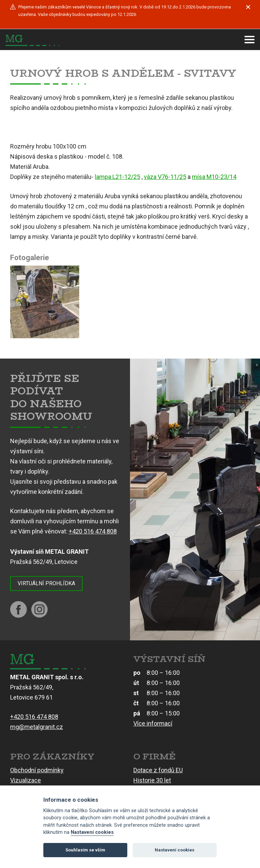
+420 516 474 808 (93, 531)
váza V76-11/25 (165, 177)
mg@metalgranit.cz (37, 727)
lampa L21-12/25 (117, 177)
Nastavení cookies (92, 832)
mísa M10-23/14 (214, 177)
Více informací (153, 723)
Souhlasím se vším (85, 850)
